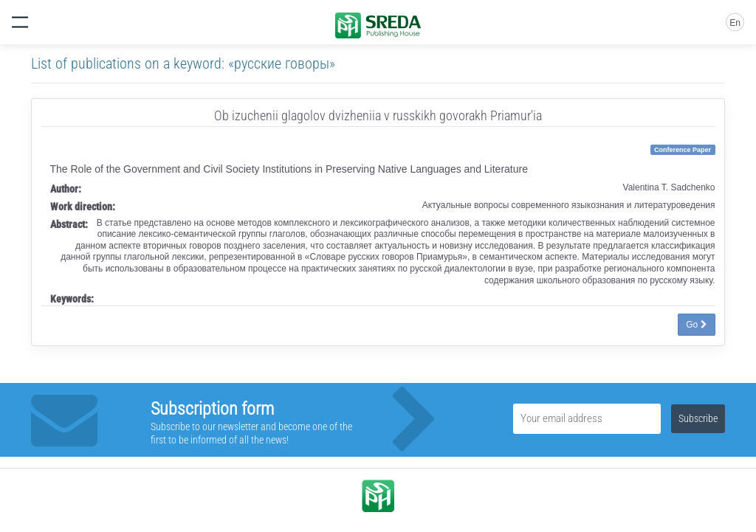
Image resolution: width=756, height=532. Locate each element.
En (735, 23)
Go (696, 325)
